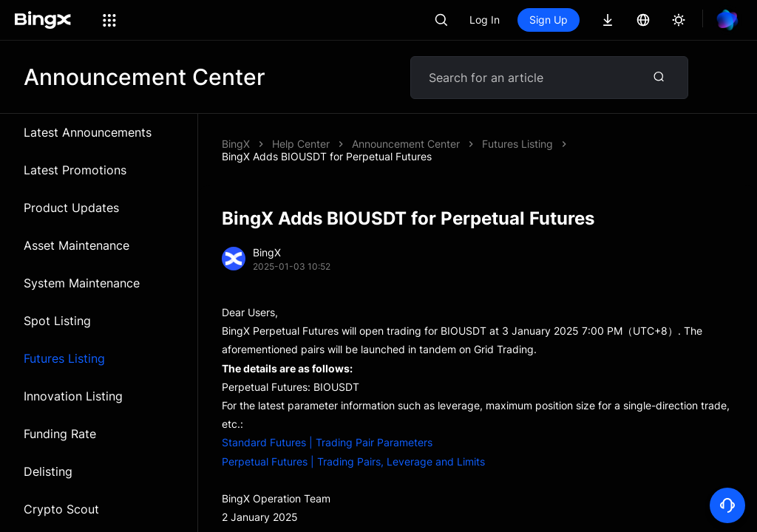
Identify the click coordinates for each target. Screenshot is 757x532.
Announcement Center (406, 144)
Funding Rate (60, 434)
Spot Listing (57, 321)
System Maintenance (82, 283)
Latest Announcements (88, 132)
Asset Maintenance (77, 245)
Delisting (48, 471)
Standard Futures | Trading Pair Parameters (327, 442)
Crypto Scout (61, 509)
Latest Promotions (75, 170)
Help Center (301, 144)
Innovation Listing (73, 396)
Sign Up (549, 20)
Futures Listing (64, 358)
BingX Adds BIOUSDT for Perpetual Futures (327, 156)
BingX (236, 144)
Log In (485, 20)
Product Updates (71, 208)
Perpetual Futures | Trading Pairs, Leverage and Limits (353, 461)
